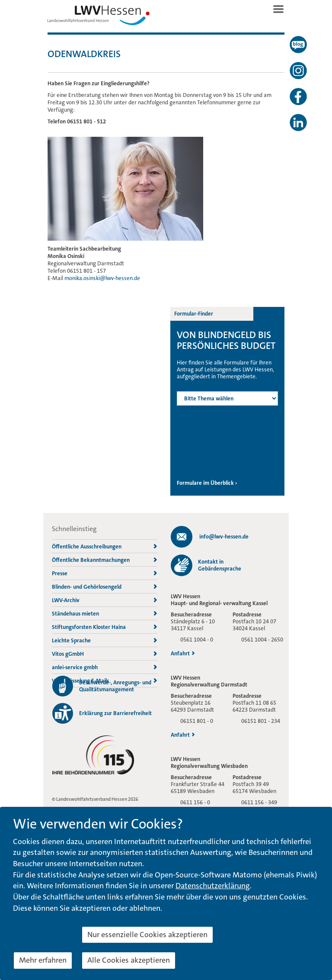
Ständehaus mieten (105, 614)
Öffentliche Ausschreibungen (105, 546)
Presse (105, 573)
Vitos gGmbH (105, 654)
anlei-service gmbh (105, 667)
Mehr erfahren (43, 960)
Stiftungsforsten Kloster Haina (105, 627)
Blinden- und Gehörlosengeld (105, 587)
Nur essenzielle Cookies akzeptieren (147, 935)
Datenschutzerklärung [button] (213, 886)
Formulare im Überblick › (207, 483)
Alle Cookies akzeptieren (129, 960)
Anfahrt (183, 654)
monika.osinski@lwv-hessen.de (102, 278)
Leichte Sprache (105, 640)
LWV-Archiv (105, 600)
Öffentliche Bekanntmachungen (105, 560)
